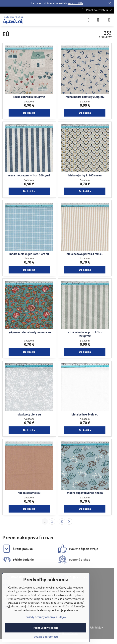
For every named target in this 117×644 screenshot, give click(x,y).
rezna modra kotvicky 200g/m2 (85, 97)
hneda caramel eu (29, 493)
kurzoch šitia (76, 3)
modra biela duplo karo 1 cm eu (29, 254)
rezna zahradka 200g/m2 (29, 97)
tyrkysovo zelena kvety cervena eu (29, 332)
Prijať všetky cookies (46, 628)
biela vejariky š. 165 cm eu (85, 175)
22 (62, 521)
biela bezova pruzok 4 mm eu (85, 254)
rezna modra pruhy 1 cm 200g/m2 (29, 175)
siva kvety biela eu (29, 414)
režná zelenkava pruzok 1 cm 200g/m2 (85, 334)
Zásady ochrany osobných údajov (46, 617)
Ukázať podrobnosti (46, 637)
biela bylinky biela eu (85, 414)
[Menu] (109, 20)
